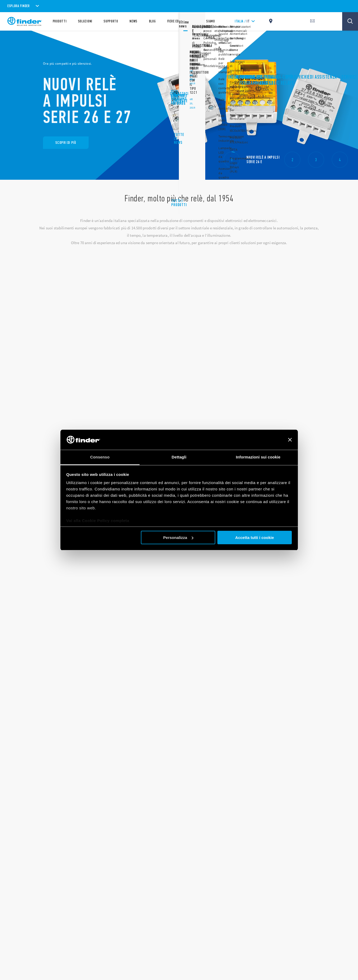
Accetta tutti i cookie (255, 538)
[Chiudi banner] (290, 440)
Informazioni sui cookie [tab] (258, 457)
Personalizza (178, 538)
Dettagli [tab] (179, 457)
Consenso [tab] (100, 457)
